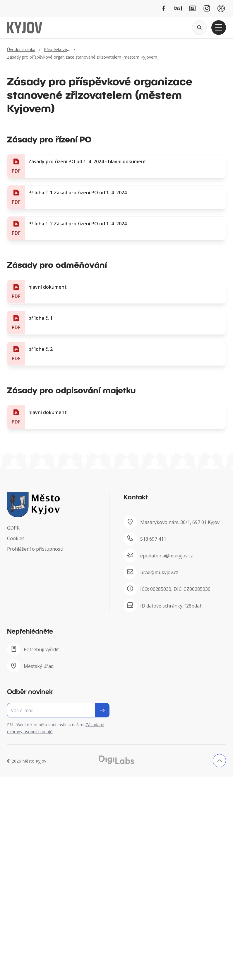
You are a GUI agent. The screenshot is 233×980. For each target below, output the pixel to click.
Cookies (16, 538)
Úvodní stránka (21, 49)
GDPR (13, 528)
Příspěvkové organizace (66, 49)
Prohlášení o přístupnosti (35, 549)
